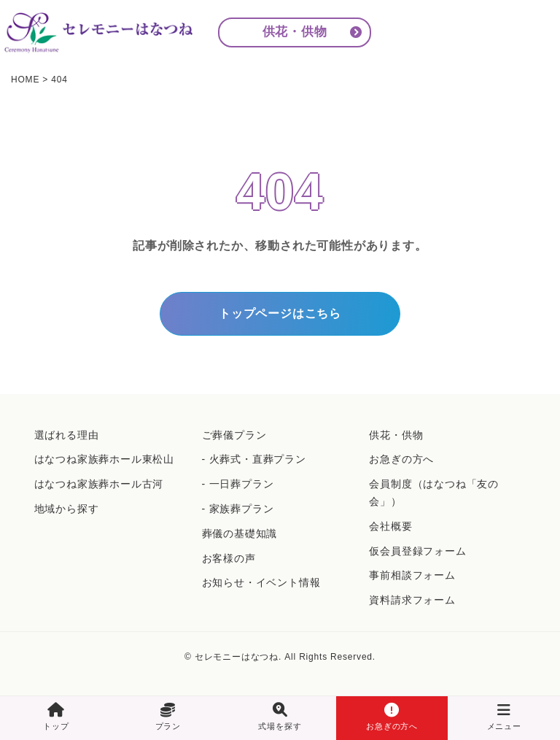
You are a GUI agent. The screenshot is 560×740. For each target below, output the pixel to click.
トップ (56, 717)
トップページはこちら (280, 313)
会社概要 (390, 526)
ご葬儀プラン (234, 435)
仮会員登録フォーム (417, 551)
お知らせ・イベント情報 (261, 582)
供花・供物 (295, 32)
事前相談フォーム (412, 575)
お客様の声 (229, 558)
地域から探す (67, 509)
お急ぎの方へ (401, 459)
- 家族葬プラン (238, 509)
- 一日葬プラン (238, 484)
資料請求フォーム (412, 600)
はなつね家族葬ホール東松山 (104, 459)
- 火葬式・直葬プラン (254, 459)
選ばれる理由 (67, 435)
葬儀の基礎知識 (240, 533)
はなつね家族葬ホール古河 (99, 484)
